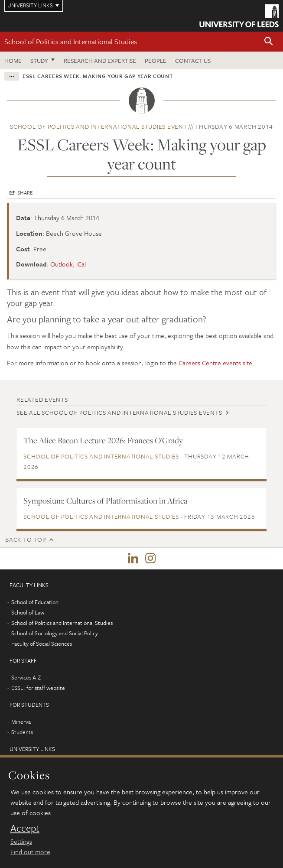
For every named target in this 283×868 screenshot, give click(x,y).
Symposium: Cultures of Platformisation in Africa (105, 501)
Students (22, 732)
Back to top (26, 539)
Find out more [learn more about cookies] (30, 852)
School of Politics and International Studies (71, 41)
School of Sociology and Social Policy (55, 633)
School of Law (28, 612)
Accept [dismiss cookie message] (25, 828)
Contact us (193, 60)
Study (39, 60)
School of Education (35, 602)
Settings (21, 841)
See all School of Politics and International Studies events (119, 412)
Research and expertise (100, 60)
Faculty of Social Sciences (42, 644)
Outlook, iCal (68, 264)
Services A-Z (26, 677)
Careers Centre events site (215, 363)
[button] (269, 42)
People (156, 60)
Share (25, 192)
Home (13, 60)
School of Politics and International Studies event (99, 126)
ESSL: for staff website (38, 688)
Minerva (21, 722)
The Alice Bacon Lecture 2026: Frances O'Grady (103, 440)
